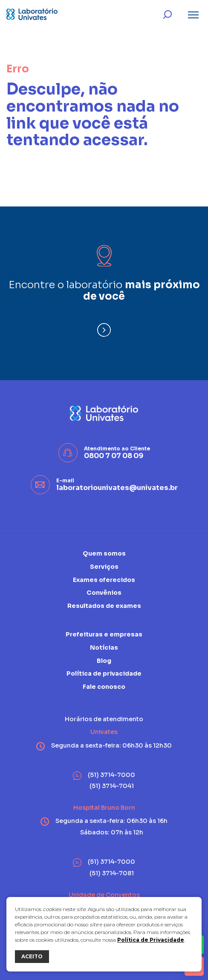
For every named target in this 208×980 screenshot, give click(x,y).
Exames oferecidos (104, 580)
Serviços (104, 567)
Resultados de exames (104, 606)
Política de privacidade (104, 673)
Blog (104, 661)
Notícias (104, 648)
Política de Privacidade (151, 940)
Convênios (104, 593)
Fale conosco (104, 687)
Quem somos (104, 554)
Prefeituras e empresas (104, 635)
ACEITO (32, 956)
